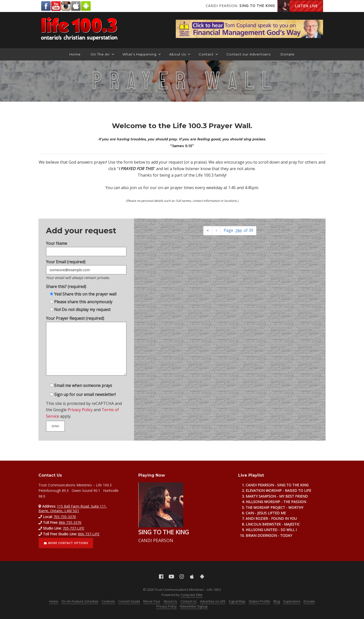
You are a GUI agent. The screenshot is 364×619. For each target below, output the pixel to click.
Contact (208, 54)
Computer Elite (191, 595)
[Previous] (216, 231)
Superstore (292, 601)
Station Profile (259, 601)
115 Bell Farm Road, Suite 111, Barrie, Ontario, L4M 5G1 (73, 508)
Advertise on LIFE (213, 601)
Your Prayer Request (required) (86, 349)
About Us (180, 54)
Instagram (66, 6)
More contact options (66, 543)
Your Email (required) (86, 265)
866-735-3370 (70, 522)
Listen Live (306, 6)
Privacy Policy (80, 416)
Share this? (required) (64, 283)
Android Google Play (86, 6)
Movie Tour (152, 601)
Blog (277, 601)
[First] (208, 231)
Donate (288, 54)
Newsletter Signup (194, 606)
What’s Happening (142, 54)
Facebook (46, 6)
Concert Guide (129, 601)
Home (75, 54)
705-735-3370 (65, 517)
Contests (108, 601)
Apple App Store (76, 6)
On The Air (102, 54)
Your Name (86, 241)
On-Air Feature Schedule (80, 601)
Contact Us (189, 601)
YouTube (56, 6)
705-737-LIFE (73, 528)
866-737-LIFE (89, 534)
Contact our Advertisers (249, 54)
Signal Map (237, 601)
